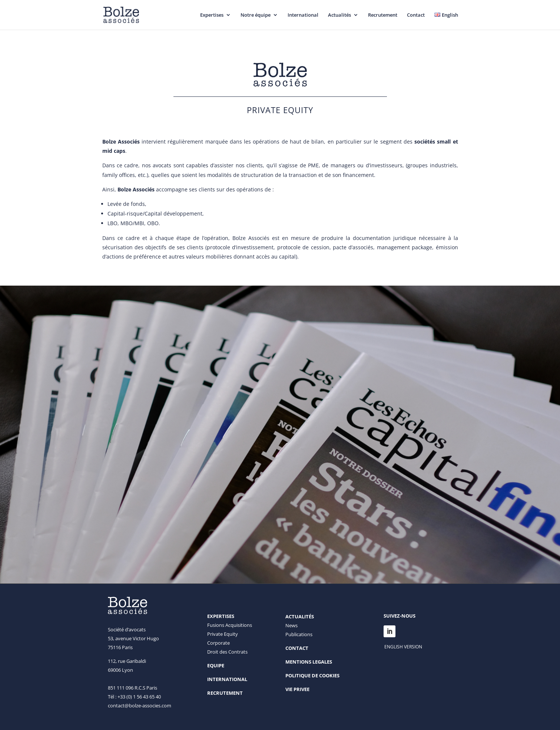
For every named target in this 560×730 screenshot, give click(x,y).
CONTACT (297, 648)
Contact (416, 15)
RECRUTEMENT (225, 693)
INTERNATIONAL (227, 679)
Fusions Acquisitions (230, 625)
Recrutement (383, 15)
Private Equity (223, 634)
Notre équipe (256, 15)
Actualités (339, 15)
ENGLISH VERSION (403, 647)
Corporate (218, 643)
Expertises (212, 15)
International (303, 15)
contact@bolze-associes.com (140, 706)
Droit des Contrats (227, 652)
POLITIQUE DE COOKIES (312, 675)
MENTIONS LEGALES (309, 662)
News (291, 625)
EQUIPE (216, 665)
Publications (299, 634)
